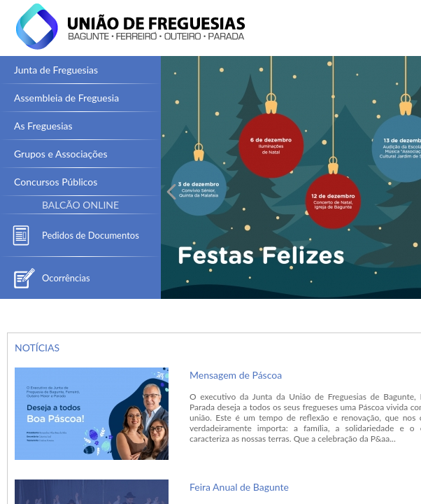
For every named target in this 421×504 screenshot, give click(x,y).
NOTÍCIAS (37, 348)
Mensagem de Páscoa (236, 375)
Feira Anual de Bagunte (239, 487)
